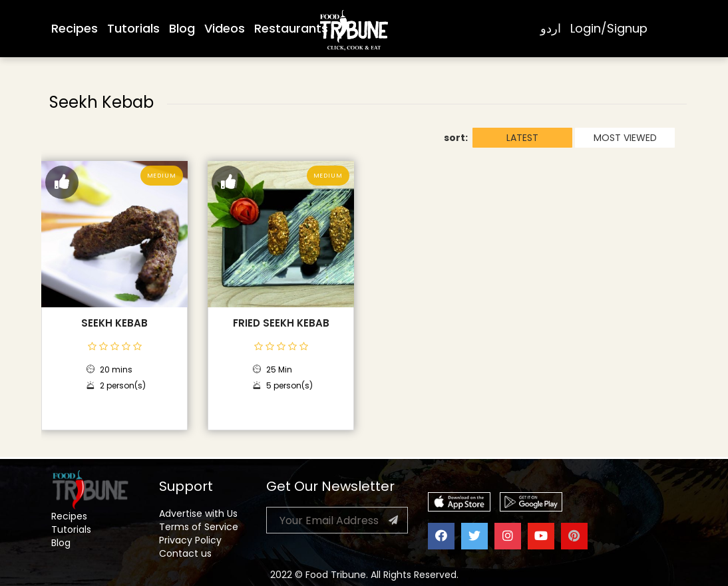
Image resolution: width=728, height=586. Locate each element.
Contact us (185, 553)
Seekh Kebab (114, 323)
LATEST (522, 138)
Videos (225, 28)
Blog (182, 28)
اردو (551, 28)
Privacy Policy (190, 540)
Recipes (75, 28)
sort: (456, 138)
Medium (162, 176)
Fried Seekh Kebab (281, 323)
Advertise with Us (198, 513)
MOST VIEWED (625, 138)
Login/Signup (609, 28)
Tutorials (133, 28)
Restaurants (291, 28)
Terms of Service (199, 527)
